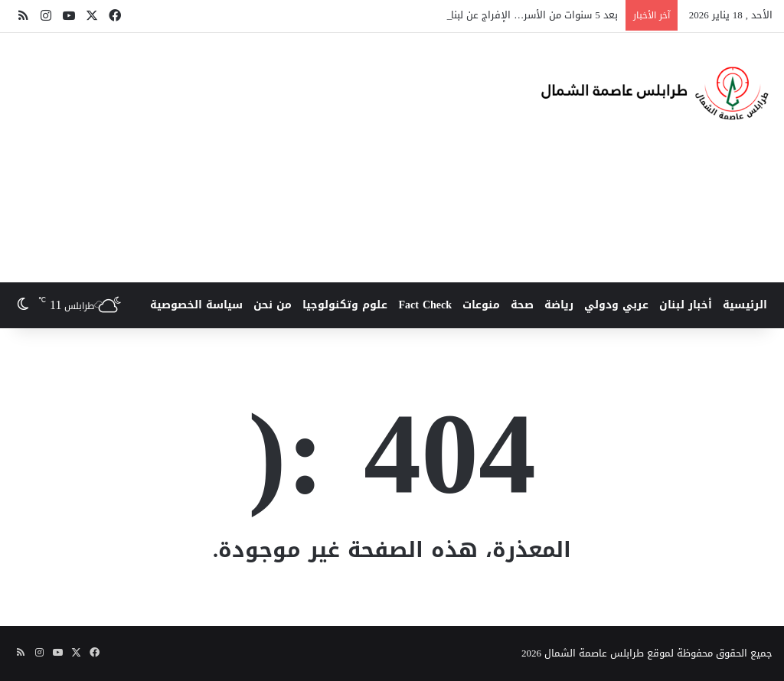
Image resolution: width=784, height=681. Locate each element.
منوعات (481, 305)
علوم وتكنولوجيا (345, 305)
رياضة (559, 305)
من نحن (273, 305)
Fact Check (425, 305)
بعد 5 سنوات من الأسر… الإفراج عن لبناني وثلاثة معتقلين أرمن (483, 15)
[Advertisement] (256, 155)
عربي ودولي (616, 305)
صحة (522, 305)
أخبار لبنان (686, 305)
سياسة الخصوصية (196, 305)
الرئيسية (745, 305)
